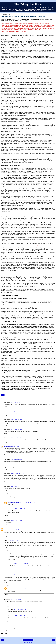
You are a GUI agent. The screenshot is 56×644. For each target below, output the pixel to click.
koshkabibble (7, 446)
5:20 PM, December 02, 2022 (21, 553)
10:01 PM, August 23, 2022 (17, 626)
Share (3, 395)
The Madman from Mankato (14, 502)
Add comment (5, 633)
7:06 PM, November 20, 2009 (17, 473)
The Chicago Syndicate (28, 5)
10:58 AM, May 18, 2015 (16, 600)
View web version (28, 642)
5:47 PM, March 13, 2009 (16, 429)
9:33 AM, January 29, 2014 (17, 574)
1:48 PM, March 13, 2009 (16, 419)
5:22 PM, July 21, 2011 (18, 529)
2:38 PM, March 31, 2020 (19, 509)
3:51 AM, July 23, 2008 (16, 402)
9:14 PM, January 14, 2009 (17, 411)
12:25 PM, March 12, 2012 (13, 540)
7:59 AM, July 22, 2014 (19, 496)
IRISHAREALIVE (8, 529)
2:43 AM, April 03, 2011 (16, 486)
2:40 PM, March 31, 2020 (19, 616)
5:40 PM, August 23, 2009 (16, 459)
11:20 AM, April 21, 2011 (16, 521)
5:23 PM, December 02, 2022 (21, 564)
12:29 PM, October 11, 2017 (21, 609)
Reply (6, 407)
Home (28, 640)
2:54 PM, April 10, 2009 (16, 438)
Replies (7, 493)
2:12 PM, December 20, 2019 (28, 502)
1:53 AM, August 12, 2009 (17, 446)
